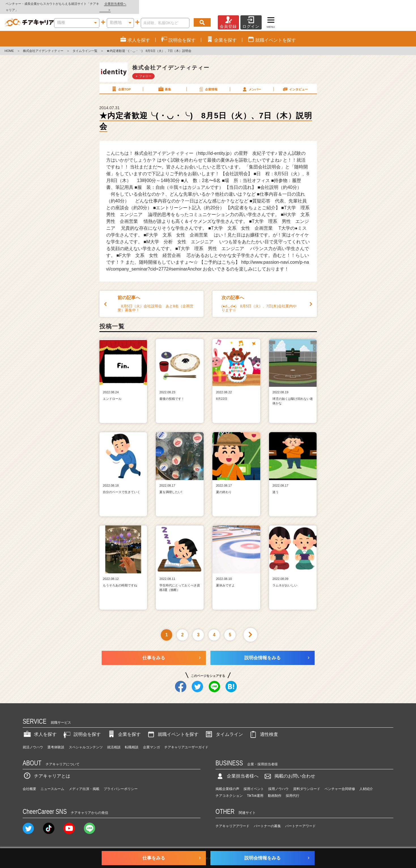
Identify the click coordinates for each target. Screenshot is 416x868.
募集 (164, 83)
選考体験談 (56, 741)
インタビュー (295, 83)
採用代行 (293, 790)
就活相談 (114, 741)
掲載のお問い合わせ (289, 770)
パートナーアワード (300, 820)
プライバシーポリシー (121, 783)
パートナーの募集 (267, 820)
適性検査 (263, 728)
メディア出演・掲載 (84, 783)
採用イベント (254, 783)
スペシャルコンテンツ (86, 741)
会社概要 (29, 783)
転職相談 (132, 741)
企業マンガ (152, 741)
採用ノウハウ (278, 783)
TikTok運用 (255, 790)
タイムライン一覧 (85, 45)
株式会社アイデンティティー (43, 45)
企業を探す (124, 728)
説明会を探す (82, 728)
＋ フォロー (143, 70)
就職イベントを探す (172, 728)
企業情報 (208, 83)
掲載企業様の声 (227, 783)
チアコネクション (229, 790)
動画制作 (275, 790)
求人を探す (40, 728)
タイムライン (224, 728)
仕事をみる (154, 651)
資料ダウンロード (307, 783)
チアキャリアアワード (232, 820)
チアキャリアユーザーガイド (186, 741)
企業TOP (121, 83)
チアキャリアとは (46, 770)
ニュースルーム (52, 783)
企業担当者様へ (393, 4)
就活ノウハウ (33, 741)
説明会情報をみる (263, 651)
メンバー (251, 83)
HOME (9, 45)
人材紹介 (366, 783)
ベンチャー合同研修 (340, 783)
